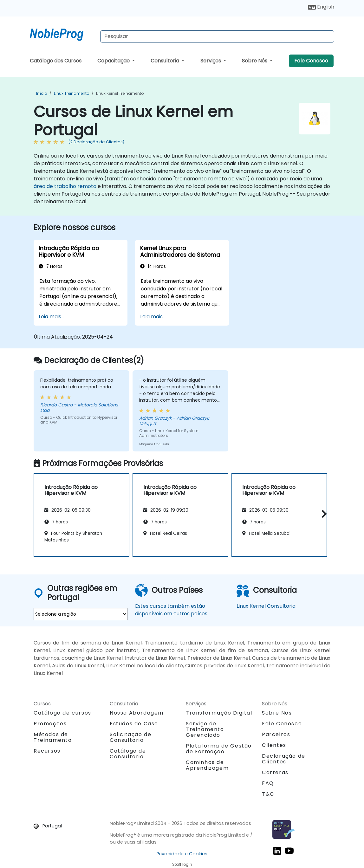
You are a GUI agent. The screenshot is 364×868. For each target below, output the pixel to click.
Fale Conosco (311, 61)
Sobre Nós (255, 61)
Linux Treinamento (71, 93)
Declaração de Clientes (284, 759)
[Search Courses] (217, 36)
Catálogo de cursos (62, 713)
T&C (268, 794)
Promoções (50, 724)
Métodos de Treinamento (53, 737)
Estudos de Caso (134, 724)
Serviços (211, 61)
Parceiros (276, 734)
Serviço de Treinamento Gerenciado (205, 729)
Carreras (275, 772)
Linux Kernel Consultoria (266, 606)
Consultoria (166, 61)
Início (42, 93)
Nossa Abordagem (137, 713)
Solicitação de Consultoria (130, 737)
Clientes (274, 745)
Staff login (182, 864)
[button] (323, 514)
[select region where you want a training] (81, 614)
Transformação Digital (219, 713)
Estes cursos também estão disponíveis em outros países (171, 610)
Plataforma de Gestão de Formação (219, 749)
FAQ (268, 783)
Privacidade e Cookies (182, 854)
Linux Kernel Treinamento (120, 93)
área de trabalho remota (65, 186)
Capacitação (114, 61)
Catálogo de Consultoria (128, 754)
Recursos (47, 751)
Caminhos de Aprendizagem (207, 765)
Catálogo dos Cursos (56, 61)
